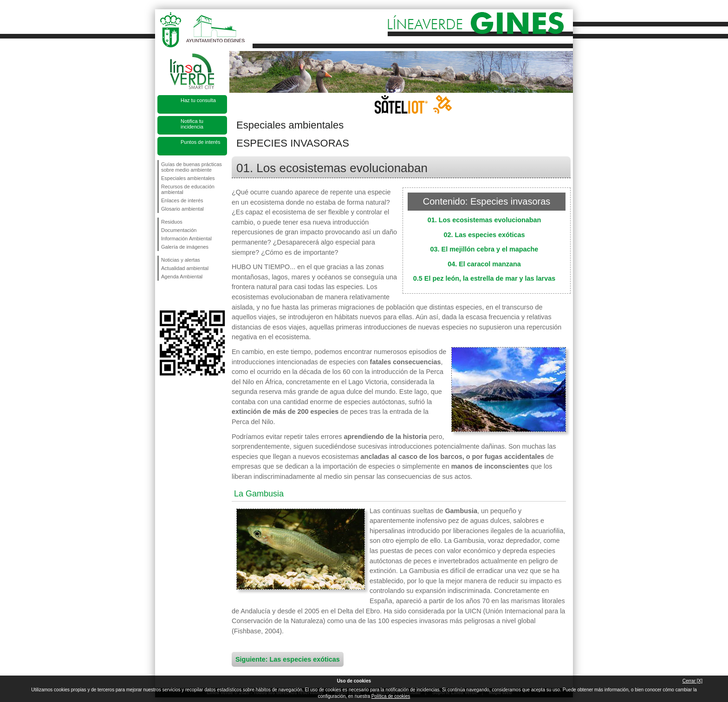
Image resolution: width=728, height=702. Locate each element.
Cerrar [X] (692, 681)
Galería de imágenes (185, 247)
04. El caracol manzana (484, 264)
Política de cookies (391, 696)
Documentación (179, 230)
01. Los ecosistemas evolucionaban (484, 220)
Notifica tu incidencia (192, 124)
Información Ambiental (186, 238)
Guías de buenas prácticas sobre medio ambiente (192, 167)
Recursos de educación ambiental (188, 189)
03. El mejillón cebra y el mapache (484, 249)
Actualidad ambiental (185, 268)
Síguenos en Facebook (163, 296)
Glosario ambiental (182, 209)
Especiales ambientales (188, 178)
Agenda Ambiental (182, 277)
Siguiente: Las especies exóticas (288, 659)
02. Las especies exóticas (484, 235)
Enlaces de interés (182, 200)
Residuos (172, 222)
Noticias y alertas (181, 260)
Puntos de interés (201, 142)
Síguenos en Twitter (178, 296)
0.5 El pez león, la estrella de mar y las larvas (484, 278)
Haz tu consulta (198, 100)
